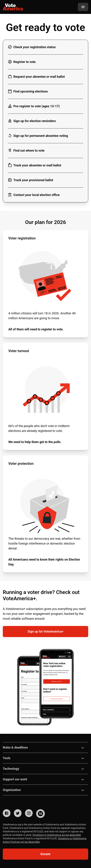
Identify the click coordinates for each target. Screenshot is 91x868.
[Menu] (83, 7)
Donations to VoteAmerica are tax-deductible (57, 835)
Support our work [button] (15, 779)
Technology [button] (11, 769)
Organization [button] (12, 790)
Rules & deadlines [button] (15, 747)
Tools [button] (7, 758)
